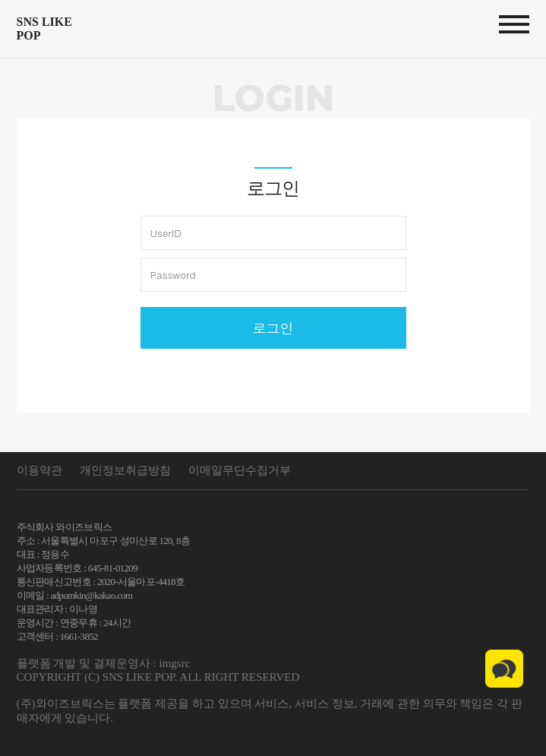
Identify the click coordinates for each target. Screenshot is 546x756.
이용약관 (39, 470)
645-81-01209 (113, 568)
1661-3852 (79, 636)
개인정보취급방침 (125, 470)
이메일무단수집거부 (240, 470)
